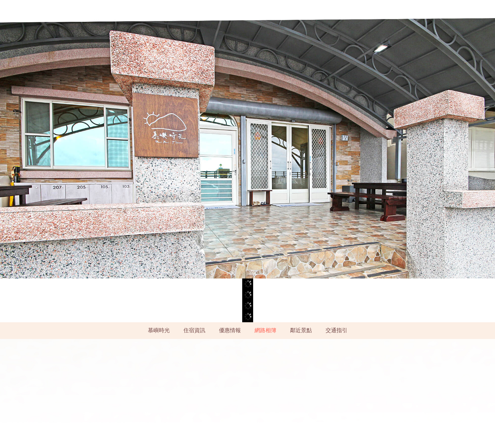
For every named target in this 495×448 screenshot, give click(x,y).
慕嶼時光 (159, 330)
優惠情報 (230, 330)
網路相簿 (265, 330)
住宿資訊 (194, 330)
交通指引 (336, 330)
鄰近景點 (301, 330)
